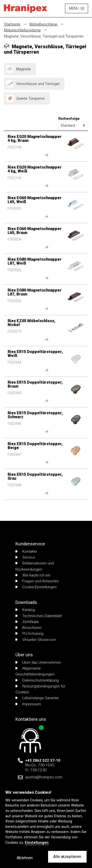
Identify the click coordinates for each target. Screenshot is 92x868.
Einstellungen (37, 843)
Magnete (20, 69)
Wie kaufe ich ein (33, 575)
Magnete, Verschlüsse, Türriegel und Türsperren (44, 36)
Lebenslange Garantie (37, 698)
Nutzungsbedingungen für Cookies (40, 689)
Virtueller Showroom (36, 640)
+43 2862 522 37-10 (43, 760)
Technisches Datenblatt (39, 616)
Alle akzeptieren (67, 857)
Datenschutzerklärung (37, 680)
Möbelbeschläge (43, 24)
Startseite (12, 24)
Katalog (25, 610)
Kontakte (26, 551)
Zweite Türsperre (27, 98)
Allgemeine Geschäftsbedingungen (35, 671)
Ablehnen (25, 858)
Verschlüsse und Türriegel (34, 84)
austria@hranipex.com (44, 777)
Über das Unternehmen (38, 662)
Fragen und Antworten (37, 581)
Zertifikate (27, 622)
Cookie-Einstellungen (36, 587)
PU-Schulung (29, 634)
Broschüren (28, 628)
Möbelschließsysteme (22, 30)
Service (25, 557)
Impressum (28, 704)
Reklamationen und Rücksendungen (35, 566)
